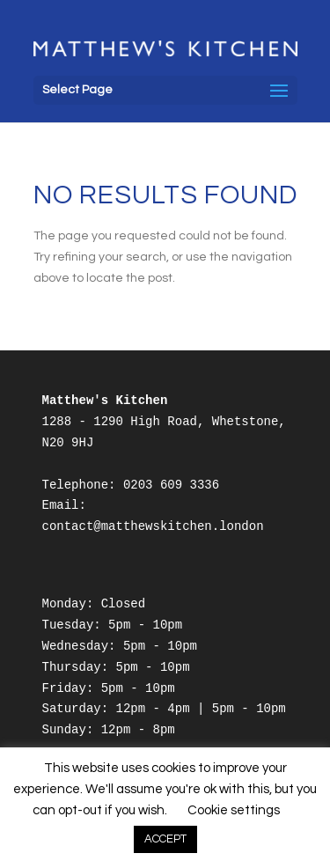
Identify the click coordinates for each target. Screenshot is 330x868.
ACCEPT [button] (165, 839)
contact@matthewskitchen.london (153, 526)
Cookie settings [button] (234, 810)
